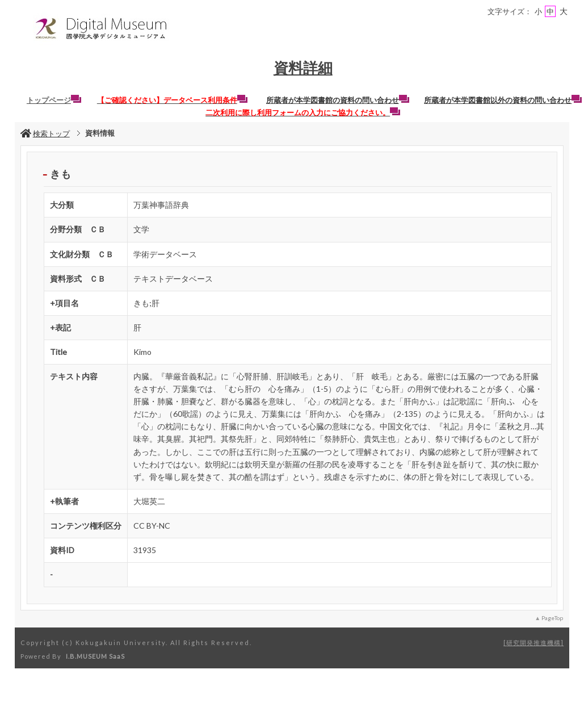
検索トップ (45, 133)
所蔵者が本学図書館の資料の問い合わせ (338, 100)
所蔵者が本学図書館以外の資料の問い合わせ (503, 100)
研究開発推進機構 (533, 643)
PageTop (552, 618)
